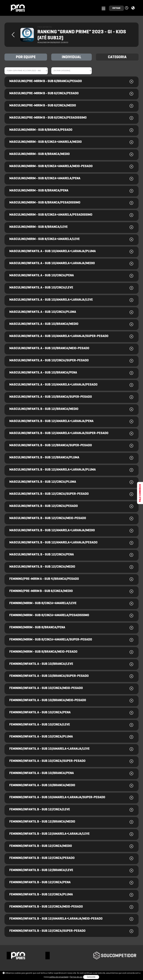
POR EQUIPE (26, 57)
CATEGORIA (117, 57)
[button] (127, 8)
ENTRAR (116, 8)
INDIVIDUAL (71, 57)
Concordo (91, 977)
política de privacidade (59, 977)
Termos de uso (76, 977)
